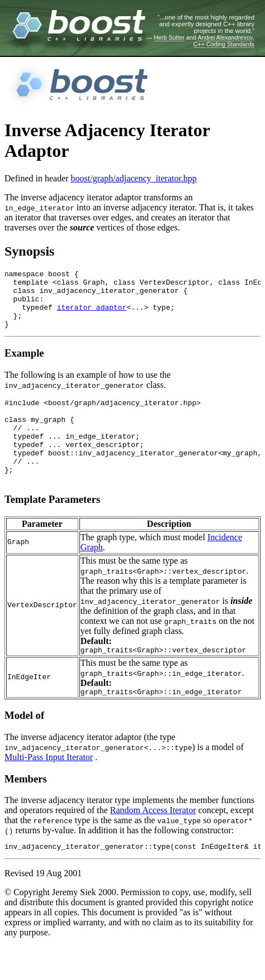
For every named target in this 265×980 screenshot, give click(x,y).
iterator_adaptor (92, 315)
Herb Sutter (169, 37)
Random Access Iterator (153, 842)
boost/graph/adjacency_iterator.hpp (134, 178)
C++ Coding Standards (224, 44)
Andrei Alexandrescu (225, 37)
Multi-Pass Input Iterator (49, 789)
